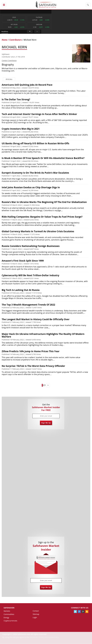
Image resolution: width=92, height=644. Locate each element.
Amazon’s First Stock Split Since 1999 (23, 261)
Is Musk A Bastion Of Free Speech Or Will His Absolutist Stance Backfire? (43, 158)
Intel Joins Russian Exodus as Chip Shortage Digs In (31, 188)
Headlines (55, 12)
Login (35, 618)
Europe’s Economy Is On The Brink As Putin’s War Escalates (35, 173)
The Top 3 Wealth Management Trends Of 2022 (28, 305)
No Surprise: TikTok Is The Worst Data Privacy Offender (33, 366)
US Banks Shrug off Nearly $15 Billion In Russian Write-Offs (35, 144)
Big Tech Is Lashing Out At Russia (21, 290)
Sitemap (36, 614)
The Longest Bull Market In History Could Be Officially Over (36, 319)
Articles (9, 79)
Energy (6, 618)
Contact (36, 611)
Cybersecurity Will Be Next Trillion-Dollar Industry (30, 275)
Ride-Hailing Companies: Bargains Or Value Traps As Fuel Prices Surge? (42, 217)
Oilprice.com (61, 69)
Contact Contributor (9, 61)
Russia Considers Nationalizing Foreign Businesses (31, 246)
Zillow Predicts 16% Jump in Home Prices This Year (31, 351)
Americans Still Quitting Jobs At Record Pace (27, 85)
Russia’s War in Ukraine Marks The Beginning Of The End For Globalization (44, 202)
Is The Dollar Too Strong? (16, 100)
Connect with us (80, 608)
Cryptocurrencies (10, 621)
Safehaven (6, 54)
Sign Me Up (46, 423)
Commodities (9, 614)
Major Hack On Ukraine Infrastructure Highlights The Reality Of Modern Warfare (43, 335)
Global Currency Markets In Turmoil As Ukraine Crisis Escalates (38, 232)
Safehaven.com (47, 69)
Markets (7, 611)
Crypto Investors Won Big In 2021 (21, 129)
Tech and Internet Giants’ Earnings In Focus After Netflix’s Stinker (39, 114)
